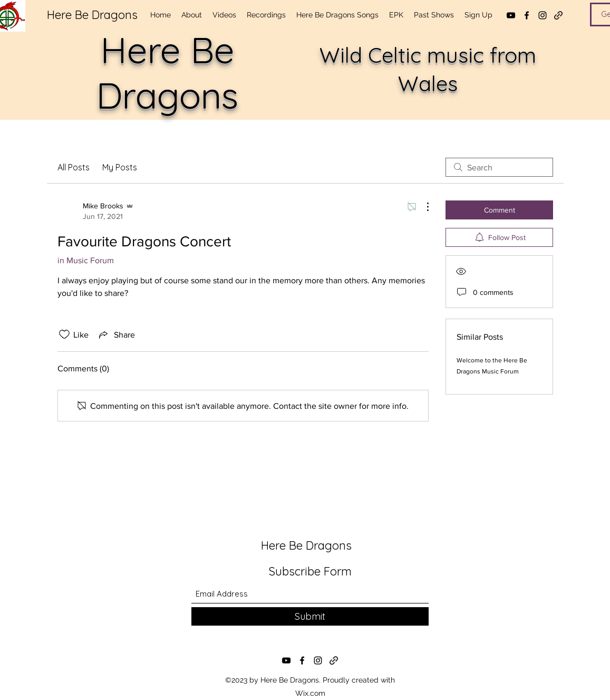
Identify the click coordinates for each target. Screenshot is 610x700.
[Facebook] (527, 15)
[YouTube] (511, 15)
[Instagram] (543, 15)
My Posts (120, 167)
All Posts (74, 167)
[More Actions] (422, 207)
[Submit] (310, 616)
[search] (499, 167)
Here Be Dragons (92, 15)
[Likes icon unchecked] (64, 334)
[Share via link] (116, 334)
